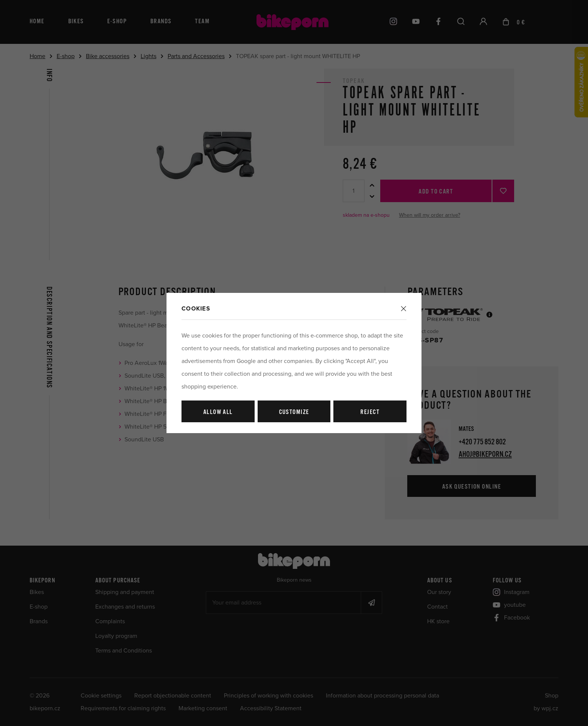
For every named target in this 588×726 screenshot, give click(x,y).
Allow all (218, 412)
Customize (294, 412)
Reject (370, 412)
